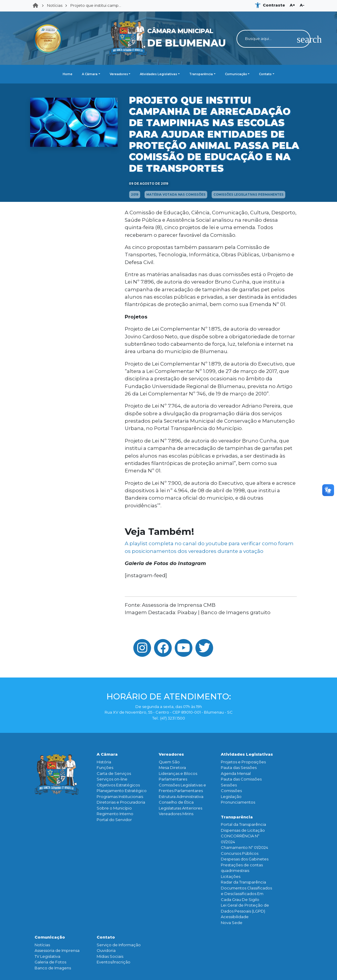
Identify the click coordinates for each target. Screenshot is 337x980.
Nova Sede (232, 923)
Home (37, 6)
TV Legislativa (47, 956)
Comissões (231, 791)
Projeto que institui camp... (96, 5)
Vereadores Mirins (176, 814)
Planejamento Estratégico (122, 791)
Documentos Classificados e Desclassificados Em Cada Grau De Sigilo (246, 894)
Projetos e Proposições (243, 762)
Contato (265, 74)
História (104, 762)
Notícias (55, 5)
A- (302, 5)
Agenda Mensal (236, 773)
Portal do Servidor (114, 820)
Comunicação (236, 74)
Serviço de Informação (119, 945)
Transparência (201, 74)
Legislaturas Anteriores (180, 808)
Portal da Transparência (243, 824)
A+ (292, 5)
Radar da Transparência (243, 882)
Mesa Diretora (172, 767)
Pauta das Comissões (241, 779)
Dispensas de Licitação (243, 830)
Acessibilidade (235, 917)
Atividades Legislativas (158, 74)
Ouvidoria (106, 950)
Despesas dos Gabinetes (245, 859)
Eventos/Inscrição (114, 962)
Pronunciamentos (238, 802)
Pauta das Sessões (239, 767)
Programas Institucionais (120, 796)
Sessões (229, 785)
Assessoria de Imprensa (57, 950)
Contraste (274, 5)
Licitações (231, 876)
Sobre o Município (114, 808)
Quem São (169, 762)
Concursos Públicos (240, 853)
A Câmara (90, 74)
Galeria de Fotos (50, 962)
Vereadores (119, 74)
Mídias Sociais (110, 956)
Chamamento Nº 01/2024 (244, 847)
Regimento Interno (115, 814)
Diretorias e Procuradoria (121, 802)
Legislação (231, 796)
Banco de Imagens (53, 968)
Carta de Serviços (114, 773)
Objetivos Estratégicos (118, 785)
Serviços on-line (112, 779)
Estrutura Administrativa (181, 796)
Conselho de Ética (176, 802)
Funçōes (105, 767)
